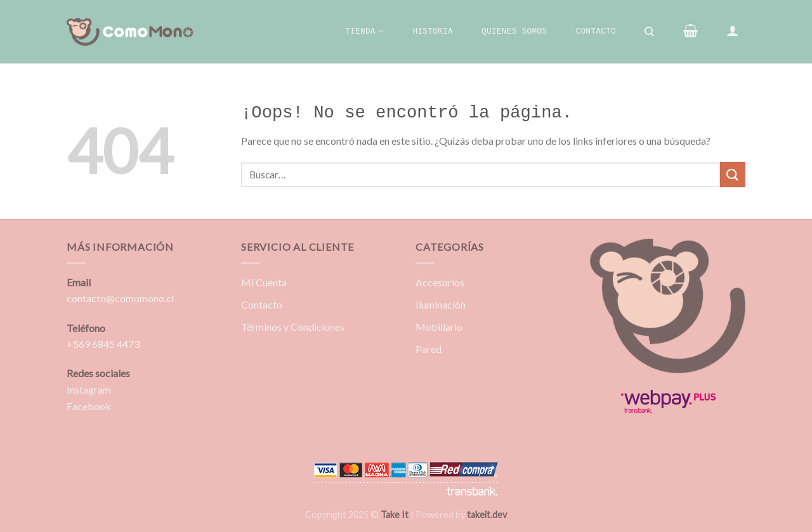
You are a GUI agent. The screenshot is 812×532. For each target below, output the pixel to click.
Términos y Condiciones (293, 327)
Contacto (595, 31)
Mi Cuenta (264, 282)
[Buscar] (650, 32)
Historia (432, 31)
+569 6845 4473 (103, 344)
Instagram (89, 389)
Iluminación (441, 304)
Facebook (89, 406)
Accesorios (440, 282)
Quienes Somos (514, 31)
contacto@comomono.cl (120, 298)
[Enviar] (733, 174)
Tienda (364, 31)
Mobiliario (439, 327)
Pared (429, 349)
